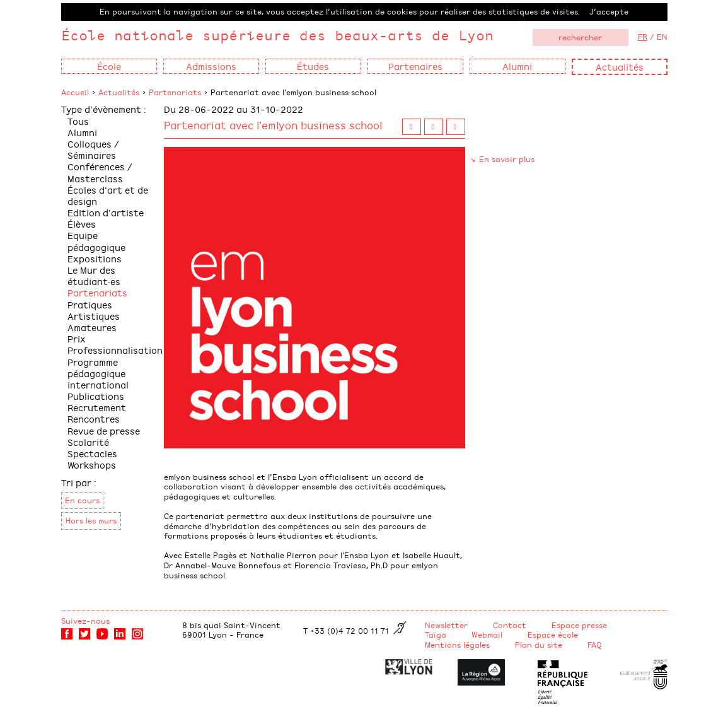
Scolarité (88, 442)
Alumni (82, 132)
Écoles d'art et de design (108, 195)
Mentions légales (457, 645)
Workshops (92, 465)
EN (662, 37)
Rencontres (94, 418)
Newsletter (446, 625)
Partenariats (175, 92)
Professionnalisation (115, 350)
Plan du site (539, 645)
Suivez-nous (85, 621)
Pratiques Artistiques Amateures (94, 316)
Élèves (82, 224)
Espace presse (579, 625)
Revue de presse (104, 430)
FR (643, 37)
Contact (510, 625)
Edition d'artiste (106, 212)
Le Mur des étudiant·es (94, 275)
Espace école (553, 634)
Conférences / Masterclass (100, 172)
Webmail (487, 634)
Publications (96, 396)
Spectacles (92, 453)
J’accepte (609, 11)
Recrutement (97, 407)
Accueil (75, 92)
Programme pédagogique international (98, 373)
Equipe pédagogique (96, 241)
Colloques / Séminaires (93, 149)
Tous (78, 121)
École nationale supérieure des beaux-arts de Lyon (277, 35)
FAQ (595, 645)
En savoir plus (507, 159)
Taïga (436, 634)
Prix (77, 338)
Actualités (620, 67)
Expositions (95, 258)
